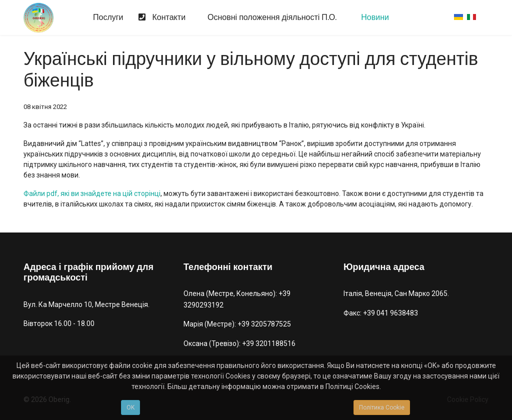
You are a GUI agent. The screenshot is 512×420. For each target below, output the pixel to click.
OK (130, 407)
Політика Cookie (382, 407)
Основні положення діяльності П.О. (271, 18)
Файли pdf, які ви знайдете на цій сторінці (92, 193)
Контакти (160, 18)
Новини (374, 18)
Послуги (107, 18)
